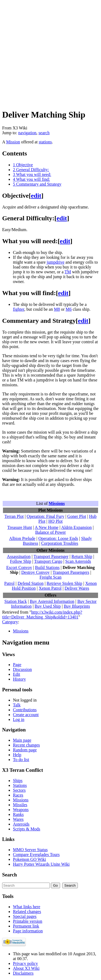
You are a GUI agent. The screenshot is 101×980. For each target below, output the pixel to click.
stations (45, 142)
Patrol (9, 583)
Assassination (19, 556)
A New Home (47, 527)
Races (18, 795)
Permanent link (26, 926)
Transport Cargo (48, 561)
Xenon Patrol (50, 588)
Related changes (27, 912)
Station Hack (15, 601)
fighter (19, 309)
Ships (18, 781)
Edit (17, 674)
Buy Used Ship (48, 606)
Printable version (28, 921)
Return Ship (82, 556)
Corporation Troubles (60, 543)
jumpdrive (55, 262)
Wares (18, 819)
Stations (20, 785)
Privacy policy (25, 963)
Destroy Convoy (35, 572)
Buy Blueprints (77, 606)
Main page (22, 740)
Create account (26, 715)
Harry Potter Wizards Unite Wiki (41, 864)
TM (68, 272)
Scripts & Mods (27, 829)
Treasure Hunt (20, 527)
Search (10, 875)
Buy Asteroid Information (52, 601)
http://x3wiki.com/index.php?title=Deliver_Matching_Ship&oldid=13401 (42, 615)
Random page (25, 750)
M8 (57, 309)
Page (17, 665)
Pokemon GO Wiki (29, 859)
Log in (19, 719)
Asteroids (21, 824)
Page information (28, 931)
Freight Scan (50, 577)
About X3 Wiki (26, 968)
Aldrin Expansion (76, 527)
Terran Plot (14, 516)
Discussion (22, 669)
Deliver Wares (77, 588)
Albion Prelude (22, 538)
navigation (27, 133)
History (19, 679)
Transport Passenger (51, 556)
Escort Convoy (19, 567)
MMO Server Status (30, 850)
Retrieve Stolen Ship (64, 583)
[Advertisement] (50, 53)
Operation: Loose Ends (58, 538)
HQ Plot (56, 521)
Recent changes (26, 745)
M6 (69, 309)
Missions (57, 503)
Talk (17, 705)
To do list (21, 760)
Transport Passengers (71, 572)
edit (36, 196)
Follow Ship (21, 561)
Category (10, 622)
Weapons (21, 810)
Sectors (19, 790)
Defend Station (30, 583)
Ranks (18, 814)
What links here (27, 907)
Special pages (25, 916)
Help (17, 755)
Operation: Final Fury (46, 516)
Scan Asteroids (78, 561)
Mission (13, 142)
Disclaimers (23, 973)
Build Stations (47, 567)
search (44, 133)
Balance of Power (51, 532)
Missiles (20, 805)
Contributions (25, 710)
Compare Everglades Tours (36, 855)
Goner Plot (77, 516)
